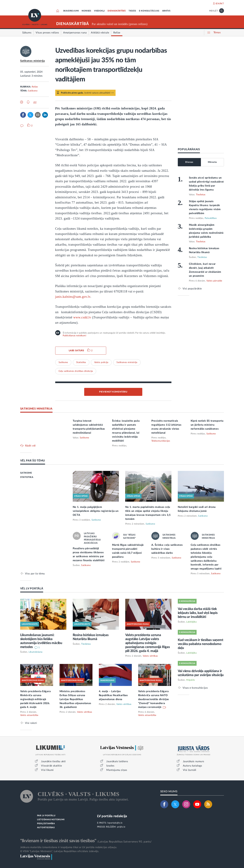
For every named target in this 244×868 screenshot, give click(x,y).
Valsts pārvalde (214, 281)
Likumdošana (36, 652)
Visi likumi (47, 770)
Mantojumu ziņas (117, 770)
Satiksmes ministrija (33, 61)
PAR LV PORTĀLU (46, 816)
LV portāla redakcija (112, 816)
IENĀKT (220, 4)
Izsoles (110, 766)
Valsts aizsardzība (29, 715)
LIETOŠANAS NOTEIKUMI (51, 820)
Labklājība (191, 622)
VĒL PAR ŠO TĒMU (33, 461)
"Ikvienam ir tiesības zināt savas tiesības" (58, 841)
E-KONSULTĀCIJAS (149, 11)
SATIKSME (26, 473)
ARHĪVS (166, 11)
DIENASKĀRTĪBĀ (117, 11)
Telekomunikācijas (161, 441)
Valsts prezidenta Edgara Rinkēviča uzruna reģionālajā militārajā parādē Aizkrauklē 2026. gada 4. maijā (35, 699)
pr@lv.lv (121, 827)
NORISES (86, 11)
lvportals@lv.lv (115, 823)
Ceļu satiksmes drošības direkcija (76, 371)
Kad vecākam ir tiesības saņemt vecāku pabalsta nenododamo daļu (201, 644)
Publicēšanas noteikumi (74, 336)
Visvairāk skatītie (51, 766)
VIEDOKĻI (99, 11)
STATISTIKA (27, 477)
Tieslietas (201, 195)
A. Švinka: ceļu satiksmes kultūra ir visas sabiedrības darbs (167, 549)
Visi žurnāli (190, 770)
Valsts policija (101, 362)
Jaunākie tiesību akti (53, 761)
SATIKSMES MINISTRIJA (36, 409)
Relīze (35, 87)
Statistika (81, 362)
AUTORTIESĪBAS (46, 828)
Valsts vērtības (150, 656)
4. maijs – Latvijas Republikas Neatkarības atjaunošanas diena (113, 695)
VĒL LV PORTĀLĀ (32, 589)
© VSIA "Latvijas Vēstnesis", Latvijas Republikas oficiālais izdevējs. (60, 851)
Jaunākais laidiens (117, 761)
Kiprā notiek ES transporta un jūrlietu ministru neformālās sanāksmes (207, 425)
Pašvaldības (211, 218)
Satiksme (33, 91)
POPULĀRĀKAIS (189, 149)
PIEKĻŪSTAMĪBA (46, 824)
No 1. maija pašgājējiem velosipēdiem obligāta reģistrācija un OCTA (96, 511)
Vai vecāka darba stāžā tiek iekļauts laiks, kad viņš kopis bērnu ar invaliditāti (198, 613)
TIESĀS (132, 11)
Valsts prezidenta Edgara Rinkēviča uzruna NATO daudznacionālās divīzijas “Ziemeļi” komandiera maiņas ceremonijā (154, 699)
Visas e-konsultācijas (195, 688)
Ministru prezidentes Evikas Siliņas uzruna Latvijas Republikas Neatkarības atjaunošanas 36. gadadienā (75, 699)
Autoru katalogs (193, 766)
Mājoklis (191, 680)
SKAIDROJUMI (71, 11)
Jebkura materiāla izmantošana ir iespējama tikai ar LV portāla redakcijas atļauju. (69, 847)
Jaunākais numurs (194, 761)
